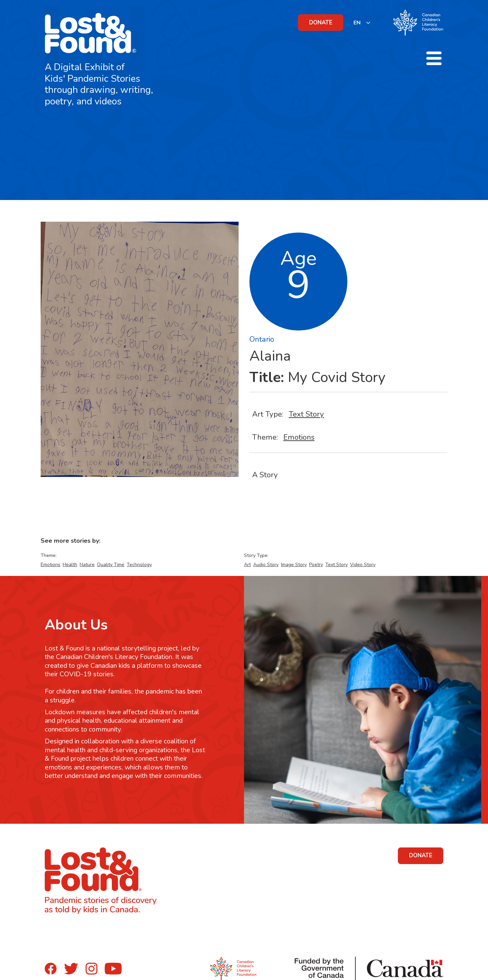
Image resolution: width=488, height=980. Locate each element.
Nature (87, 565)
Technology (139, 565)
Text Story (306, 414)
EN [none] (357, 23)
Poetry (316, 565)
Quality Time (111, 565)
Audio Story (266, 565)
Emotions (299, 437)
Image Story (294, 565)
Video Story (363, 565)
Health (70, 565)
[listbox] (362, 23)
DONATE (321, 23)
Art (247, 565)
